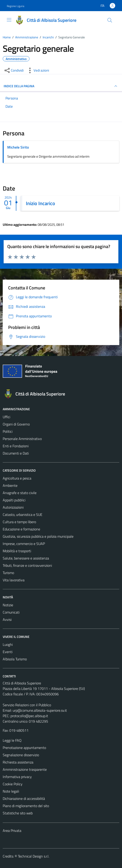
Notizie (8, 605)
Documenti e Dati (16, 453)
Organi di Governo (16, 424)
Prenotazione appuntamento (24, 748)
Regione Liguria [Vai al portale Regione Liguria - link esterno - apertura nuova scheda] (16, 6)
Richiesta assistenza (18, 762)
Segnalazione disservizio (21, 755)
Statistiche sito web (18, 813)
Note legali (11, 791)
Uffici (6, 417)
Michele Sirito (18, 147)
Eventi (8, 652)
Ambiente (10, 485)
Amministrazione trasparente (25, 769)
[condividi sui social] (14, 70)
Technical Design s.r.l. (34, 856)
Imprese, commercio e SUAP (24, 544)
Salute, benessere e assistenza (26, 558)
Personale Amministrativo (22, 439)
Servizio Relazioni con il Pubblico (27, 705)
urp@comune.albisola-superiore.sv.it (40, 710)
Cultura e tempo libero (19, 522)
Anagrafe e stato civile (20, 493)
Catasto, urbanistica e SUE (23, 515)
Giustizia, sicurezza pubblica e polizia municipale (38, 536)
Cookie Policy (13, 784)
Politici (8, 431)
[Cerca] (110, 20)
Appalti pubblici (14, 500)
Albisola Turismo (15, 659)
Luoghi (8, 644)
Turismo (8, 573)
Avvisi (7, 619)
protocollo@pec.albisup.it (29, 716)
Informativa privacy (17, 777)
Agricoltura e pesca (17, 478)
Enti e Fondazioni (16, 446)
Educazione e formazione (21, 529)
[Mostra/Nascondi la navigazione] (9, 20)
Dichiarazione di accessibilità (24, 798)
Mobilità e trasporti (17, 551)
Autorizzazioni (13, 507)
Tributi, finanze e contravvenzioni (27, 565)
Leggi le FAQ (12, 740)
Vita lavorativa (14, 580)
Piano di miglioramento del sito (26, 806)
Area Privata (12, 831)
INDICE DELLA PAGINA (61, 86)
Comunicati (11, 612)
